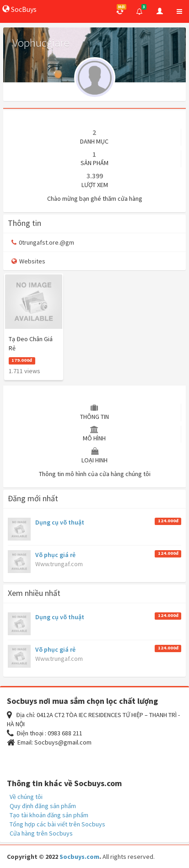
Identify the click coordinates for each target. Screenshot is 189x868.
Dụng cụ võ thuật (60, 522)
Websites (28, 261)
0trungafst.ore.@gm (43, 242)
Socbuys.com (79, 857)
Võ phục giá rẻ (55, 555)
